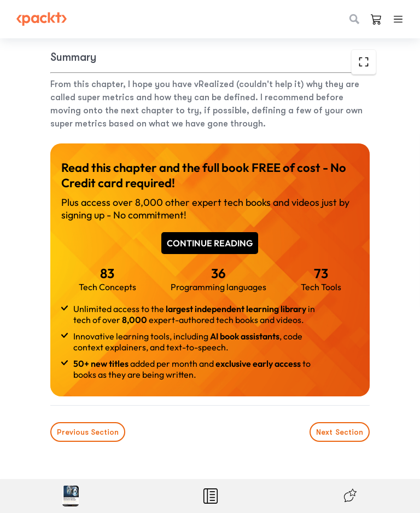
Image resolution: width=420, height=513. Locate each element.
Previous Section (88, 432)
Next (340, 432)
